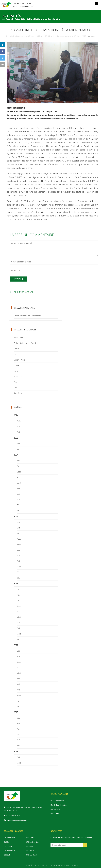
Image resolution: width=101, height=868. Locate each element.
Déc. (19, 589)
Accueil (9, 19)
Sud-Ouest (18, 393)
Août (19, 421)
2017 (16, 712)
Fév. (18, 444)
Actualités (20, 19)
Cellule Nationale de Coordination (44, 19)
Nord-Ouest (19, 377)
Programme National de (23, 5)
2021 (16, 455)
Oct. (19, 466)
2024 (16, 415)
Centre (16, 349)
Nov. (19, 461)
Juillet (19, 483)
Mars (19, 500)
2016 (16, 751)
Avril (18, 432)
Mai (18, 427)
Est (15, 354)
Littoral (17, 365)
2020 (16, 516)
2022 (16, 438)
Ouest (16, 382)
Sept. (19, 472)
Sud (15, 388)
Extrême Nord (19, 360)
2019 (16, 584)
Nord (16, 371)
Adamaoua (18, 338)
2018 (16, 645)
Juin (18, 488)
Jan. (18, 449)
